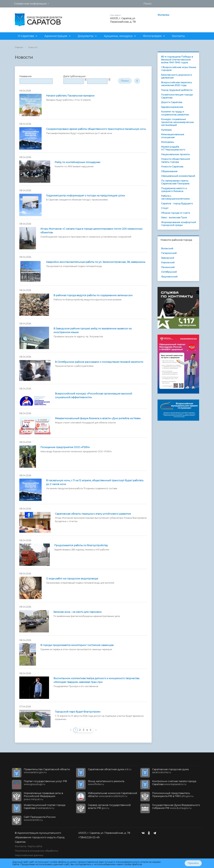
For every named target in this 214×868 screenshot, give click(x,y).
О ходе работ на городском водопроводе (72, 579)
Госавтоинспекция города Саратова (177, 96)
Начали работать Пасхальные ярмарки (70, 96)
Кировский (168, 262)
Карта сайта (35, 846)
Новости (33, 47)
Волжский (167, 248)
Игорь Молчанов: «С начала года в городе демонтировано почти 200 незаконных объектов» (91, 231)
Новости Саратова (172, 167)
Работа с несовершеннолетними (175, 197)
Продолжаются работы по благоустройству (81, 545)
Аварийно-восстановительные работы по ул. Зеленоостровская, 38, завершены (96, 262)
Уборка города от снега (175, 213)
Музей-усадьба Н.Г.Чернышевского (173, 148)
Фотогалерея (152, 36)
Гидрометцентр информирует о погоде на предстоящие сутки (86, 196)
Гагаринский (169, 253)
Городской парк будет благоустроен (78, 712)
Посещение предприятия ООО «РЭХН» (65, 447)
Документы (86, 36)
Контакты (178, 36)
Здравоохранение (172, 107)
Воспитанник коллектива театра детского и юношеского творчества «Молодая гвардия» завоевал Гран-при (96, 680)
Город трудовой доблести (177, 90)
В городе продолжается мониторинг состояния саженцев (77, 645)
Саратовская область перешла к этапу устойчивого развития (93, 514)
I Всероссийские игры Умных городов (179, 69)
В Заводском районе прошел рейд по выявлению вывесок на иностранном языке (93, 330)
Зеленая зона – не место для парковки (78, 612)
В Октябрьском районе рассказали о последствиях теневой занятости (99, 362)
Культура (166, 130)
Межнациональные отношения (173, 136)
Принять (193, 863)
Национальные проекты (175, 154)
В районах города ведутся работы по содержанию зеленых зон (93, 295)
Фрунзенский (169, 277)
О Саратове (26, 36)
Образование (169, 171)
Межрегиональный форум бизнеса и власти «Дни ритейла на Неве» (98, 418)
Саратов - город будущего (177, 203)
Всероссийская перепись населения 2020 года (176, 84)
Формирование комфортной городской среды (178, 224)
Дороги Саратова (172, 102)
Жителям (163, 15)
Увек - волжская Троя (174, 217)
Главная (19, 47)
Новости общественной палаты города (175, 160)
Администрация (56, 36)
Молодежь (167, 142)
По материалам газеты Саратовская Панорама (175, 182)
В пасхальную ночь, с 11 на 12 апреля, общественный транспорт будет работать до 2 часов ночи (95, 482)
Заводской (168, 258)
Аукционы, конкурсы (118, 36)
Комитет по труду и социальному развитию (175, 113)
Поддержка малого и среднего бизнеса (174, 190)
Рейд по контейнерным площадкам (78, 162)
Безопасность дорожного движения (177, 76)
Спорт (165, 208)
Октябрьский (169, 272)
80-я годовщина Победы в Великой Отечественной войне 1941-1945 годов (177, 60)
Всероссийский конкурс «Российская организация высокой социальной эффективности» (94, 396)
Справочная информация (30, 4)
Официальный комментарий (178, 176)
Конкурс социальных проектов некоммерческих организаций (177, 122)
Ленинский (168, 267)
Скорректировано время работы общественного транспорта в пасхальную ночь (96, 129)
